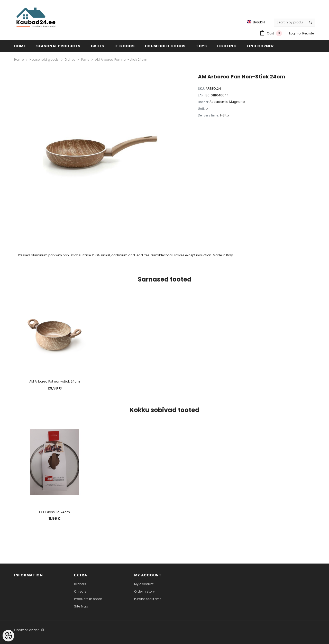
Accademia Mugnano (227, 102)
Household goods (44, 60)
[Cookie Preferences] (8, 636)
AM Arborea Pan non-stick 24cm (121, 60)
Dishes (70, 60)
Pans (85, 60)
